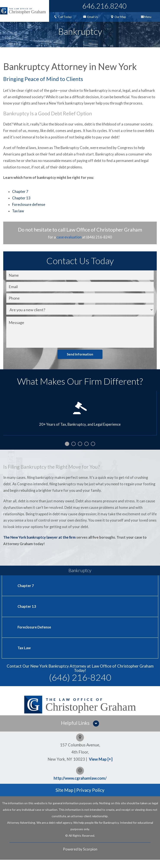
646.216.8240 (104, 6)
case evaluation (69, 244)
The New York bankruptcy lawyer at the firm (39, 544)
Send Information (80, 361)
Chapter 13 (21, 205)
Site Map (64, 798)
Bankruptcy (80, 577)
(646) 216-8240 (80, 686)
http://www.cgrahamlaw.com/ (80, 786)
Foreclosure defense (29, 211)
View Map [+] (101, 767)
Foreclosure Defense (35, 635)
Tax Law (24, 656)
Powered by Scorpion (80, 857)
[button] (80, 732)
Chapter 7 (20, 198)
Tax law (18, 218)
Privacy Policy (90, 798)
